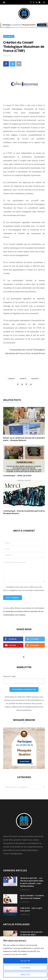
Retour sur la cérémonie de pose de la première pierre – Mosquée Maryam (24, 439)
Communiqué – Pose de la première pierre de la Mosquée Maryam (24, 512)
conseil (11, 379)
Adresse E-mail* (10, 676)
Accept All (25, 961)
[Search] (44, 2)
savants (35, 379)
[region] (24, 958)
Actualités (9, 36)
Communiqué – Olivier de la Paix (17, 476)
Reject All (25, 974)
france (23, 379)
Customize (25, 968)
